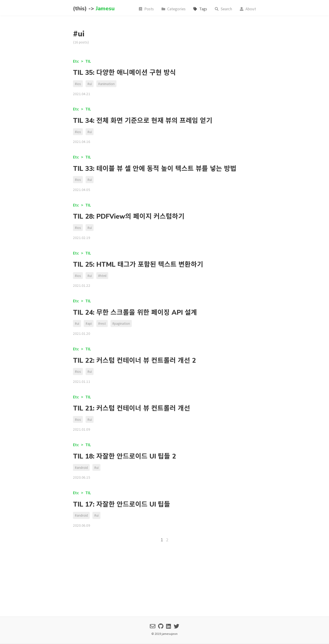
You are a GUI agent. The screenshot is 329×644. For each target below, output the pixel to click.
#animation (106, 84)
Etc (76, 61)
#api (89, 323)
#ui (90, 84)
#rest (102, 323)
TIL (88, 61)
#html (102, 276)
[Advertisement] (164, 579)
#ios (78, 84)
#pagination (121, 323)
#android (81, 467)
